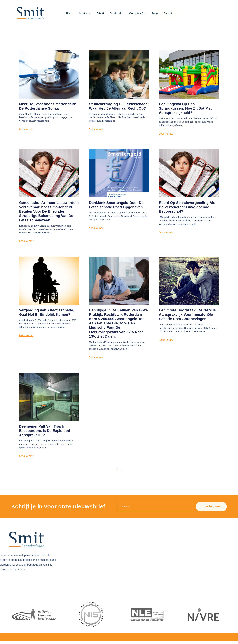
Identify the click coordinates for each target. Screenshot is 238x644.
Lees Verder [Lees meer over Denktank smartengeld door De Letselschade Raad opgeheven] (96, 228)
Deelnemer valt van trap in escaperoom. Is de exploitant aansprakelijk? (45, 431)
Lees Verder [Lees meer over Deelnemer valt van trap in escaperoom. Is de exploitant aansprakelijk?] (26, 456)
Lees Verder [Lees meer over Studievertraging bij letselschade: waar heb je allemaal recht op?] (96, 129)
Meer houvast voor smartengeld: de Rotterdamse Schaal (48, 106)
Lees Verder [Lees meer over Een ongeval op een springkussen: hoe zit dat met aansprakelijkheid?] (166, 134)
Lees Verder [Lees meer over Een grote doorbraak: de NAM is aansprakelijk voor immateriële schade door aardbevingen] (166, 340)
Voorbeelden (117, 13)
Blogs (155, 13)
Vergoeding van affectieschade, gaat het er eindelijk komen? (47, 312)
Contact (168, 13)
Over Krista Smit (138, 13)
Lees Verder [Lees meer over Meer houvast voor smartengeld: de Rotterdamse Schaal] (26, 129)
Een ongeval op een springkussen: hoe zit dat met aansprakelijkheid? (185, 108)
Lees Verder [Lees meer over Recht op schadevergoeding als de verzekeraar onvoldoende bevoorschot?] (166, 232)
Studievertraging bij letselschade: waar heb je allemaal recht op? (119, 106)
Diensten (84, 13)
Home (69, 13)
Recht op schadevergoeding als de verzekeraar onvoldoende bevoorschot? (187, 207)
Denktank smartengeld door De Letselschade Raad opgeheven (116, 205)
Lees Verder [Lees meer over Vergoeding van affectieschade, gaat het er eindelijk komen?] (26, 335)
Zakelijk (100, 13)
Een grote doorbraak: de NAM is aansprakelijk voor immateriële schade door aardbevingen (187, 315)
